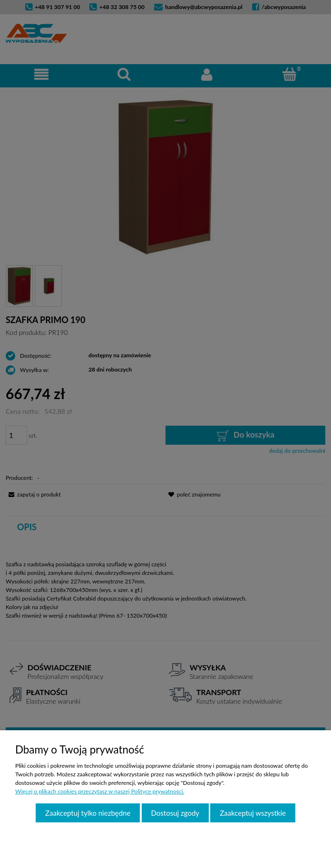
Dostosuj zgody (175, 813)
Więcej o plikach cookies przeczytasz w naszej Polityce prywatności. (100, 791)
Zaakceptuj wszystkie (253, 813)
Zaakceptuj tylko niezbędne (88, 813)
